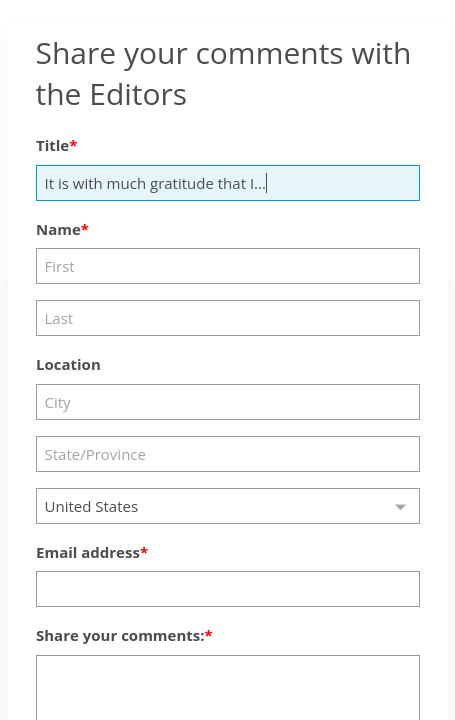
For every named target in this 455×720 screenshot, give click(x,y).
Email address (88, 552)
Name (58, 229)
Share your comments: (120, 635)
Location (68, 364)
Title (52, 145)
